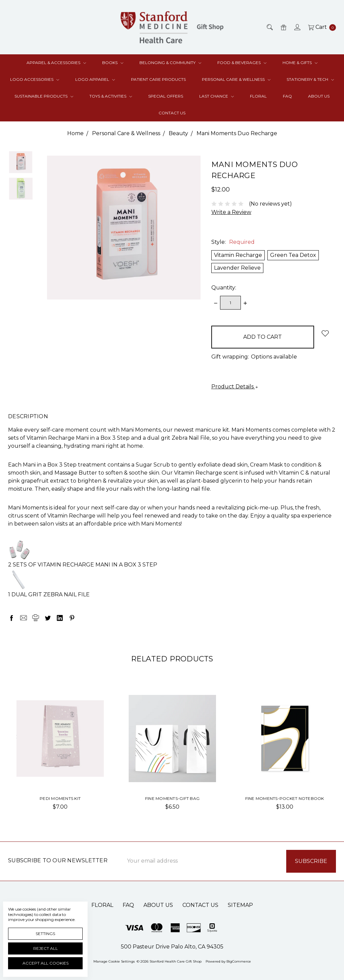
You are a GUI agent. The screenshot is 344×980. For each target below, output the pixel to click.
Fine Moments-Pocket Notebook (285, 798)
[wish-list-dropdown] (325, 333)
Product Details (235, 387)
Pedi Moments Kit (60, 798)
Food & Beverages (242, 63)
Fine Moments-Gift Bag (172, 798)
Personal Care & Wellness (236, 79)
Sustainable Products (44, 96)
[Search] (269, 27)
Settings (45, 934)
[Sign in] (297, 27)
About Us (319, 96)
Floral (258, 96)
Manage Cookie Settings (114, 961)
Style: (233, 242)
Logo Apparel (95, 79)
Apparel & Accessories (56, 63)
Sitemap (240, 905)
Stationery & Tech (310, 79)
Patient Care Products (158, 79)
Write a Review (231, 212)
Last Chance (217, 96)
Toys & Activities (111, 96)
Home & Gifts (300, 63)
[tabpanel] (60, 755)
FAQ (287, 96)
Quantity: (224, 288)
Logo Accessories (35, 79)
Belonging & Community (170, 63)
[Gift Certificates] (283, 27)
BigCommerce (239, 961)
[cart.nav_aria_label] (320, 27)
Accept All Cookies (46, 963)
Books (113, 63)
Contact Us (172, 113)
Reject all (46, 948)
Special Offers (166, 96)
